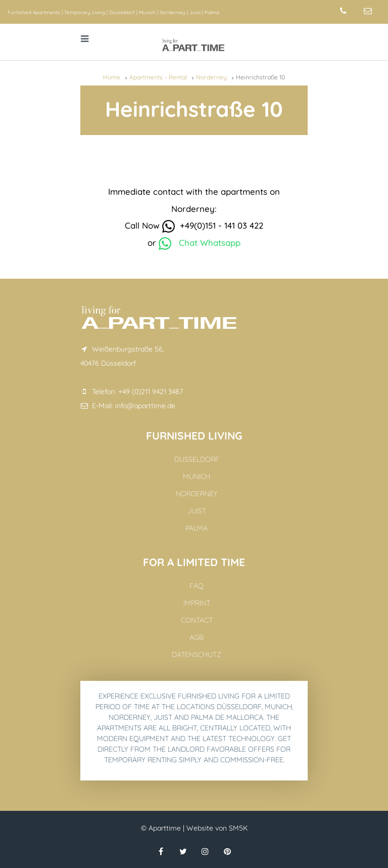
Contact (197, 620)
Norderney (173, 12)
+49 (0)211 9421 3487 (151, 392)
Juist (195, 12)
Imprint (197, 603)
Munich (147, 12)
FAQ (197, 586)
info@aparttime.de (145, 406)
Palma (212, 12)
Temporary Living (85, 12)
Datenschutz (197, 655)
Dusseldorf (122, 12)
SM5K (238, 828)
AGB (197, 637)
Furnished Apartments (34, 12)
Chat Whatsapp (200, 243)
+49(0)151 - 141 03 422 (213, 225)
